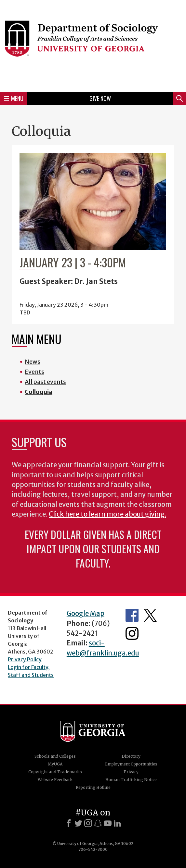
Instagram (132, 633)
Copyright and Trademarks (55, 772)
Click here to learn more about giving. (107, 514)
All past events (45, 382)
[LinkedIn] (117, 823)
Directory (131, 756)
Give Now (100, 98)
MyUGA (55, 764)
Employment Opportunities (131, 764)
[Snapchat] (98, 823)
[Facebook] (69, 823)
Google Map (86, 614)
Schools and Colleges (55, 756)
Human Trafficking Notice (131, 780)
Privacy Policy (25, 659)
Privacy (131, 772)
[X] (78, 823)
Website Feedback (55, 780)
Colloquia (39, 392)
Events (34, 372)
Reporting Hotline (93, 787)
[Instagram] (88, 823)
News (33, 362)
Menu (14, 98)
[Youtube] (108, 823)
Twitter (150, 615)
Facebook (132, 615)
